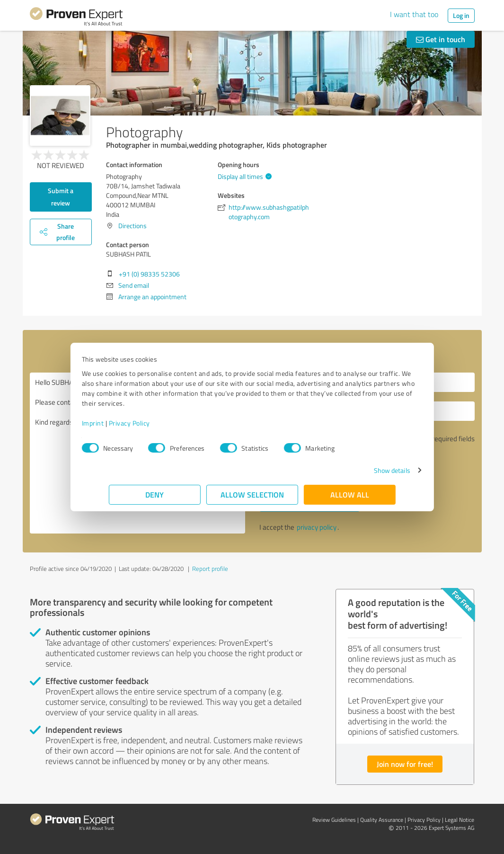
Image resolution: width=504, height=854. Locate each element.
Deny (155, 494)
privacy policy (317, 527)
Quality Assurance (382, 820)
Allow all (350, 494)
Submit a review (61, 197)
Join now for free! (405, 764)
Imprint (120, 423)
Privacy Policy (156, 423)
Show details (365, 470)
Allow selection (252, 494)
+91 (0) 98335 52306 (149, 274)
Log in (461, 15)
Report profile (210, 569)
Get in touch (441, 39)
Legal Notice (460, 820)
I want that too (414, 14)
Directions (133, 226)
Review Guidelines (334, 820)
